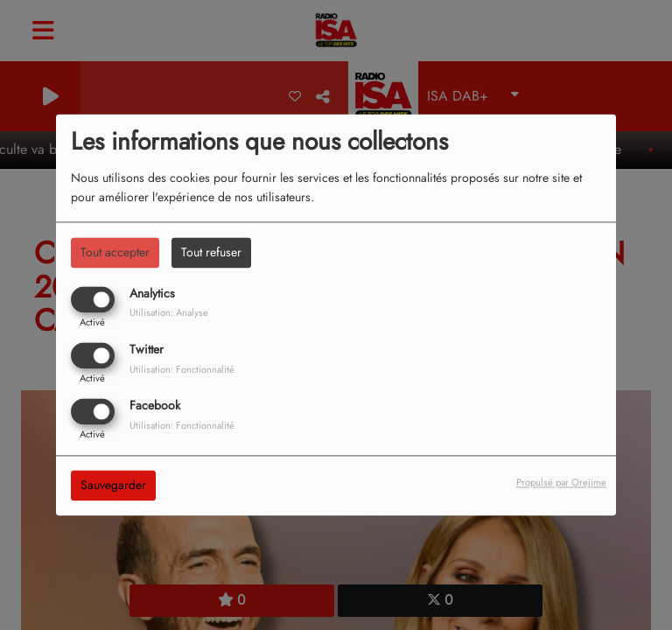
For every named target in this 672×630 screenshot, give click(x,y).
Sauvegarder (113, 486)
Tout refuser (211, 252)
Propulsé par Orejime (561, 483)
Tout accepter (115, 252)
